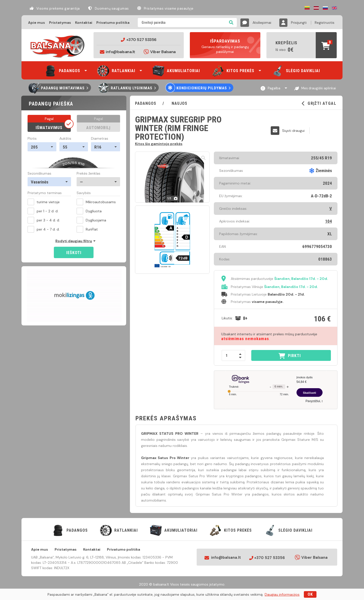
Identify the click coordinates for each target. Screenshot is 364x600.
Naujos (179, 103)
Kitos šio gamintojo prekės (159, 143)
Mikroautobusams (96, 202)
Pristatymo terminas (45, 193)
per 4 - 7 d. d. (44, 229)
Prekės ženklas (88, 173)
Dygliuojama (91, 220)
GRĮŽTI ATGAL (319, 104)
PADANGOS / (153, 103)
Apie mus (37, 23)
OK (310, 594)
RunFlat (87, 229)
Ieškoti (74, 253)
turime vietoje (44, 202)
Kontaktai (84, 23)
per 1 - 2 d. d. (43, 211)
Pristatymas (60, 23)
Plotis (32, 138)
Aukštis (65, 138)
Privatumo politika (113, 23)
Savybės (84, 193)
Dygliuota (89, 211)
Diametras (100, 138)
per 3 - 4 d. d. (44, 220)
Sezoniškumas (39, 173)
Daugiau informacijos (282, 594)
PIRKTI (290, 356)
